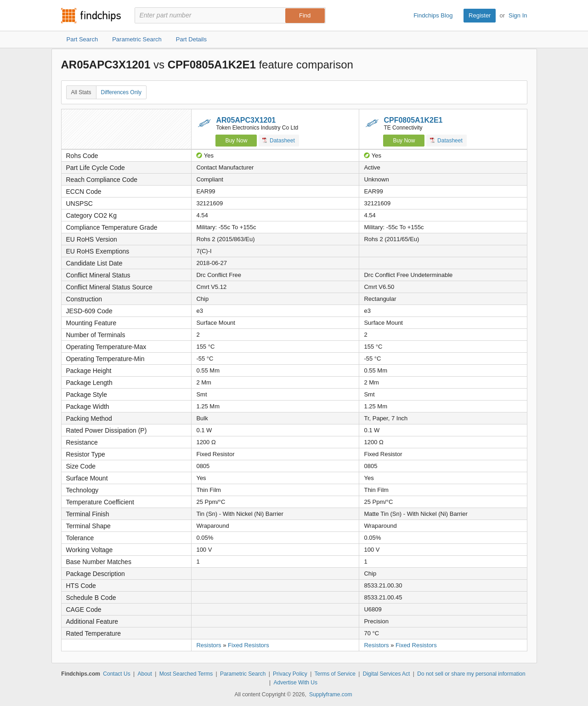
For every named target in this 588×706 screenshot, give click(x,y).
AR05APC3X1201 (246, 120)
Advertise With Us (296, 683)
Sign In (518, 15)
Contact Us (116, 674)
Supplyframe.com (331, 695)
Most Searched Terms (186, 674)
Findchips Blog (433, 15)
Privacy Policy (290, 674)
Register (480, 15)
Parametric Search (243, 674)
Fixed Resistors (249, 645)
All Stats (81, 92)
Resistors (209, 645)
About (144, 674)
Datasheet (279, 140)
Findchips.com (91, 16)
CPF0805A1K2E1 (413, 120)
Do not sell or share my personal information (471, 674)
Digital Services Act (387, 674)
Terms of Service (335, 674)
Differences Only (121, 92)
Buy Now (236, 141)
